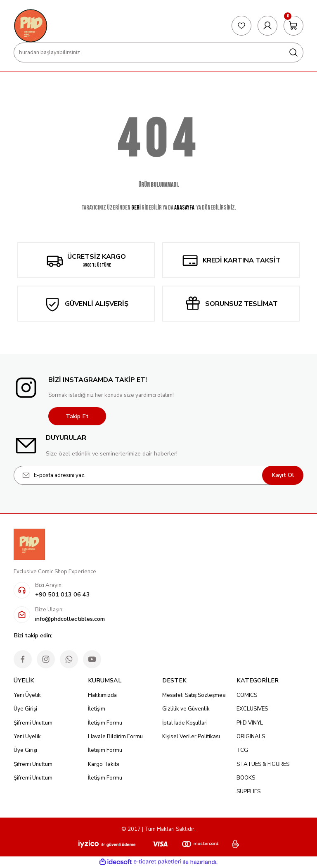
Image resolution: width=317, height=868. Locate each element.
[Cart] (293, 26)
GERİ (136, 208)
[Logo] (31, 26)
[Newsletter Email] (158, 475)
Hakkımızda (102, 695)
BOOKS (246, 778)
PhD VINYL (250, 723)
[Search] (158, 52)
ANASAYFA (184, 208)
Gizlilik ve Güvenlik (186, 709)
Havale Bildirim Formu (115, 737)
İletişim (97, 709)
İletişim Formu (105, 723)
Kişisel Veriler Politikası (191, 737)
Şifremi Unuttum (33, 723)
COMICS (247, 695)
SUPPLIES (248, 792)
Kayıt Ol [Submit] (283, 475)
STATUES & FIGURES (263, 764)
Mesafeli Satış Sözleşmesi (194, 695)
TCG (242, 750)
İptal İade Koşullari (185, 723)
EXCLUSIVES (252, 709)
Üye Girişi (25, 709)
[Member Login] (267, 26)
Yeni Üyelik (27, 695)
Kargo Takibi (104, 764)
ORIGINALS (251, 737)
